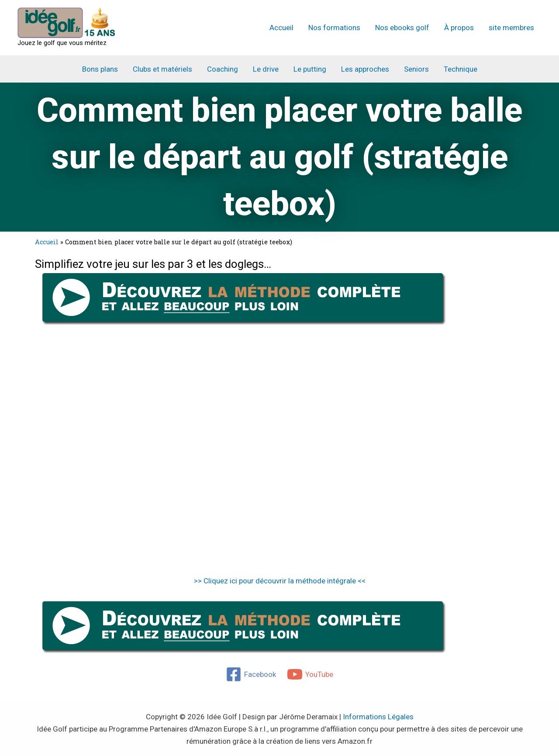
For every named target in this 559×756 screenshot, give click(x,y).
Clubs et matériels (162, 69)
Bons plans (100, 69)
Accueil (281, 28)
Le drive (266, 69)
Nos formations (334, 28)
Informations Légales (378, 717)
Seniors (416, 69)
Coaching (223, 69)
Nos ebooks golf (402, 28)
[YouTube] (311, 674)
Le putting (310, 69)
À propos (459, 28)
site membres (511, 28)
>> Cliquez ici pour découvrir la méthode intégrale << (280, 581)
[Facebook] (251, 674)
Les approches (365, 69)
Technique (461, 69)
